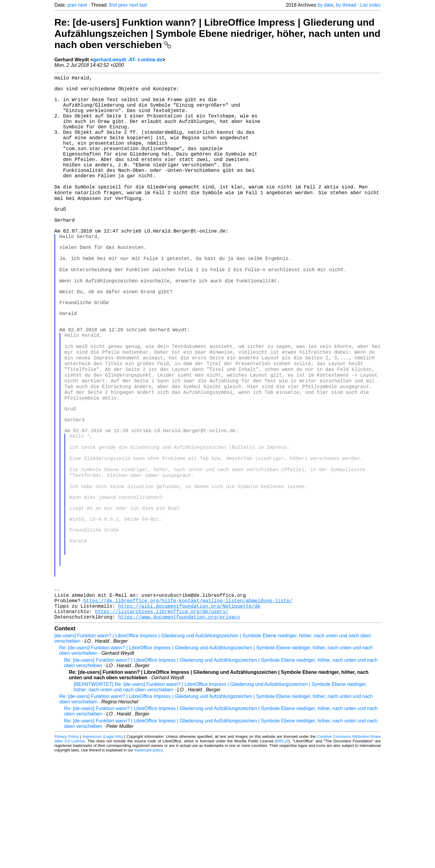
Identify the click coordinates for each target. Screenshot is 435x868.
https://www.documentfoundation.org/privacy (179, 730)
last (143, 5)
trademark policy (148, 863)
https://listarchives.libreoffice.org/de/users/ (162, 723)
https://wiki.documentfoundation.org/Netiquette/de (189, 717)
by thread (346, 5)
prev (72, 5)
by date (325, 5)
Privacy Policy (67, 850)
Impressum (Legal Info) (103, 850)
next (82, 5)
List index (370, 5)
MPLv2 (282, 854)
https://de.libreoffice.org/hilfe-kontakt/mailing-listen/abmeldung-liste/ (188, 710)
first (113, 5)
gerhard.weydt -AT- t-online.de (128, 60)
